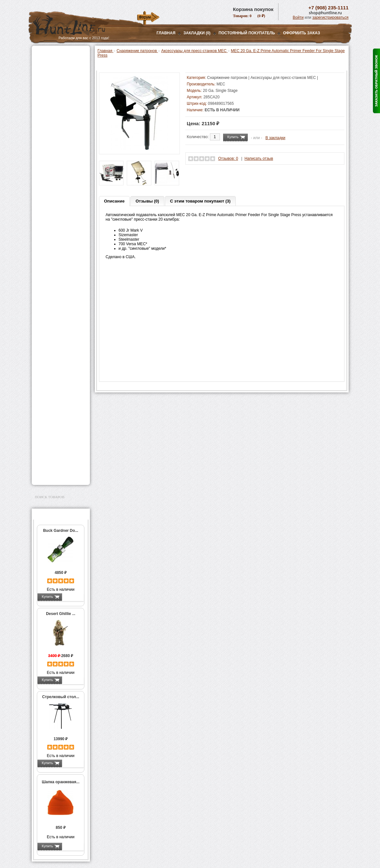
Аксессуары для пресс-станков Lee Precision (62, 213)
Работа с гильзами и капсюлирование (60, 258)
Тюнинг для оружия (55, 417)
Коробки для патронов (61, 317)
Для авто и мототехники (59, 467)
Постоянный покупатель (247, 33)
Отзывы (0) (147, 201)
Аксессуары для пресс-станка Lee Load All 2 (62, 152)
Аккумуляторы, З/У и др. (59, 351)
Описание (114, 201)
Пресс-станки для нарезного (57, 202)
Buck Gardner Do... (61, 531)
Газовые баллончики (56, 54)
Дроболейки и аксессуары (54, 326)
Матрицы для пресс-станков (60, 236)
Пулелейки (51, 281)
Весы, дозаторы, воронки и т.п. (56, 308)
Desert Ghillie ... (61, 614)
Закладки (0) (197, 33)
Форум (145, 17)
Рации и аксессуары (55, 94)
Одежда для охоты (54, 388)
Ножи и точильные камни (60, 446)
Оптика (43, 70)
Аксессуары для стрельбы (52, 399)
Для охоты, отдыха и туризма (56, 435)
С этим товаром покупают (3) (200, 201)
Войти (298, 17)
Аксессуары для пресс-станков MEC (60, 163)
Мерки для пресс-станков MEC (60, 174)
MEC (221, 84)
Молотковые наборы (60, 274)
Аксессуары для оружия (59, 409)
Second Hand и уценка (57, 475)
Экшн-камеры (49, 368)
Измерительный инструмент (56, 297)
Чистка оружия (50, 425)
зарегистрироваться (331, 17)
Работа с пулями (56, 267)
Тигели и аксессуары (60, 288)
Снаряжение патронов (57, 131)
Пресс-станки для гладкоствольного (57, 140)
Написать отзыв (259, 159)
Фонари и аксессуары (57, 343)
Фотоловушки (49, 359)
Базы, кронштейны (54, 86)
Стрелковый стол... (61, 697)
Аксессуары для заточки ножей (60, 456)
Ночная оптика (50, 78)
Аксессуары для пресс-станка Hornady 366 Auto (62, 188)
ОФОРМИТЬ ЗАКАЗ (301, 33)
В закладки (276, 138)
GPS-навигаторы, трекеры (53, 378)
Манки (42, 103)
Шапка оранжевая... (61, 782)
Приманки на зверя (54, 123)
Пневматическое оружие (60, 62)
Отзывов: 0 (228, 159)
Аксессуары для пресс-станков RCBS (62, 224)
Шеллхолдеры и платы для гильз (62, 247)
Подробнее (73, 597)
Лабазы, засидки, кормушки (53, 113)
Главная (166, 33)
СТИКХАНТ (52, 335)
